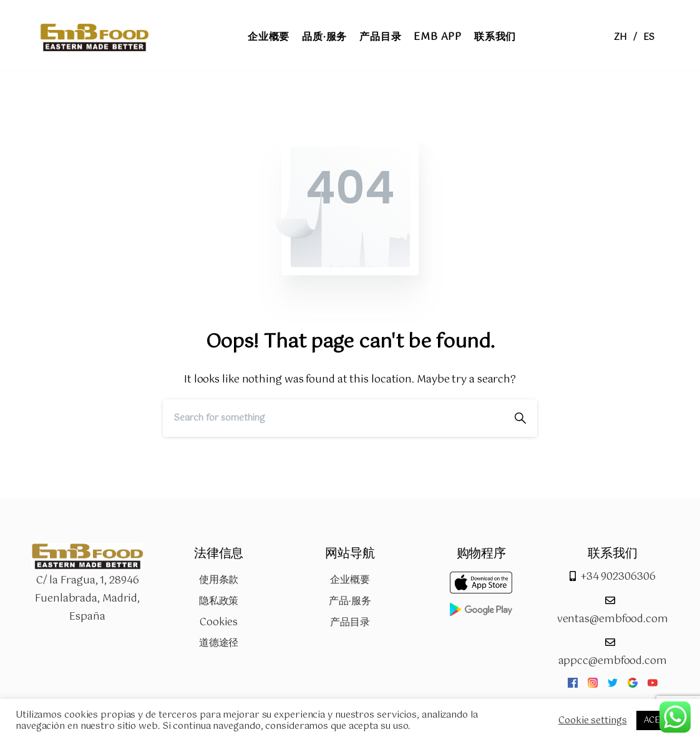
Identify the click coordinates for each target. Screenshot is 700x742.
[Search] (333, 418)
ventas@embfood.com (613, 619)
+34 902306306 (618, 577)
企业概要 (350, 580)
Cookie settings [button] (593, 721)
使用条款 (219, 580)
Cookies (219, 622)
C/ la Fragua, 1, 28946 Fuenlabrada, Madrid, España (87, 599)
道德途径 (219, 643)
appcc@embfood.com (613, 661)
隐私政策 (219, 601)
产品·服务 (350, 601)
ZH (620, 37)
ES (649, 37)
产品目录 (350, 622)
